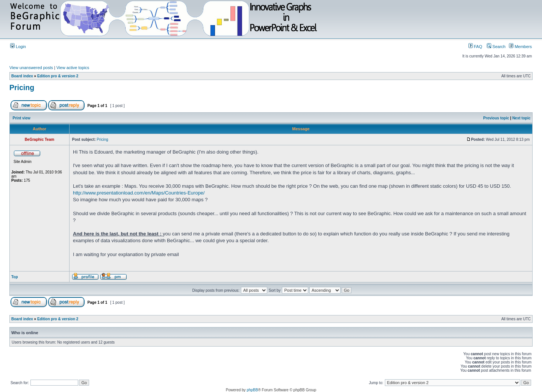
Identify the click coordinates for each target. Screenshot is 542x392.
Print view (22, 118)
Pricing (22, 87)
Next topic (521, 118)
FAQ (475, 47)
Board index (22, 76)
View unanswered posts (31, 68)
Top (15, 277)
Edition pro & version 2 (58, 76)
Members (520, 47)
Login (18, 47)
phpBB (252, 390)
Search (496, 47)
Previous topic (496, 118)
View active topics (73, 68)
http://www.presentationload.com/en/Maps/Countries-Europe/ (139, 193)
